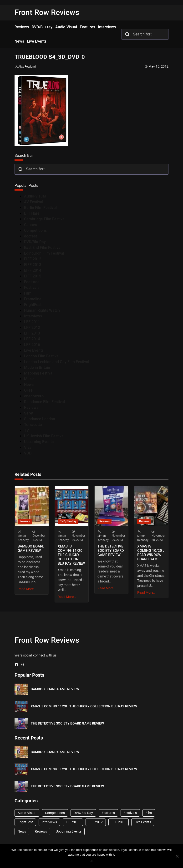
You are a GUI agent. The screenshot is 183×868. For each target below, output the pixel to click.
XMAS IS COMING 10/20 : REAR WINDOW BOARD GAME (151, 553)
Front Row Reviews (47, 12)
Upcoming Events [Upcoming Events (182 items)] (69, 831)
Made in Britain (37, 367)
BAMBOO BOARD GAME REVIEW (31, 548)
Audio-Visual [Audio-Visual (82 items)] (27, 813)
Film (28, 293)
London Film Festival (42, 356)
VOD (28, 453)
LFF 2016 (32, 345)
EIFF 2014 (33, 270)
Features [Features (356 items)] (108, 813)
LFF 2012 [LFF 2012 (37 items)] (96, 822)
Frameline (33, 299)
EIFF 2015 (33, 276)
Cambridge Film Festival (45, 219)
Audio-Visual (35, 196)
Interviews (33, 316)
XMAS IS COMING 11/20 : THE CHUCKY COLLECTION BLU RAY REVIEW (71, 555)
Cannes (30, 225)
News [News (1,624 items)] (22, 831)
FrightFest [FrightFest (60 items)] (25, 822)
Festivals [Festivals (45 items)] (130, 813)
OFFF (29, 390)
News (29, 385)
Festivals (32, 288)
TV (26, 430)
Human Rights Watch (42, 310)
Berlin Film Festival (40, 208)
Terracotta (33, 425)
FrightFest (33, 305)
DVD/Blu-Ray (35, 242)
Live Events (34, 350)
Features (32, 282)
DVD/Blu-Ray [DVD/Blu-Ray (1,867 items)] (83, 813)
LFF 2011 (32, 322)
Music (29, 379)
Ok (92, 861)
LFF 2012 (32, 328)
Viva (28, 447)
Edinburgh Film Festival (44, 253)
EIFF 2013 (33, 265)
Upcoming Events (39, 442)
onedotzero (34, 396)
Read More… (27, 589)
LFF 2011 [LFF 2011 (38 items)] (73, 822)
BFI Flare (32, 213)
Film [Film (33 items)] (149, 813)
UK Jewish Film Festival (44, 436)
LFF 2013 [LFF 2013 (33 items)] (119, 822)
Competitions (35, 230)
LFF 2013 (32, 333)
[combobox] (145, 34)
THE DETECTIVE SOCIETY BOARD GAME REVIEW (111, 551)
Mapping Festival (39, 373)
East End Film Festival (43, 248)
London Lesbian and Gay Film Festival (57, 362)
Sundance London (40, 419)
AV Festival (34, 202)
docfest (30, 236)
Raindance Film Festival (44, 402)
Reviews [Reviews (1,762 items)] (41, 831)
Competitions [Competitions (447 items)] (55, 813)
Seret (29, 413)
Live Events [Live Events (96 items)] (143, 822)
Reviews (31, 407)
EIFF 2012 (33, 259)
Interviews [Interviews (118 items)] (49, 822)
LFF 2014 (32, 339)
